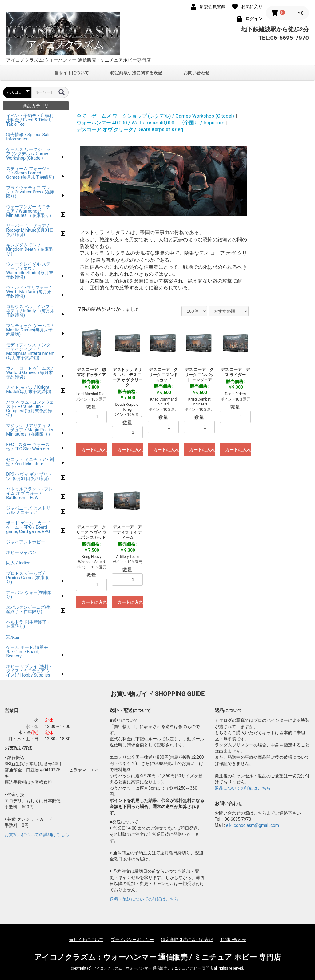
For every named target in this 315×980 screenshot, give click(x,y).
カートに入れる (94, 450)
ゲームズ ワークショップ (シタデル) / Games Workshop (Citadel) (163, 116)
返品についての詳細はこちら (243, 788)
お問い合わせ (197, 73)
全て (82, 116)
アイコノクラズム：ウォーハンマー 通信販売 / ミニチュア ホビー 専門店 (158, 957)
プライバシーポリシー (132, 940)
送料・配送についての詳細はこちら (144, 899)
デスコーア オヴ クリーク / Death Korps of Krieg (130, 130)
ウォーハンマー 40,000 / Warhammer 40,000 (126, 123)
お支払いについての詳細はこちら (37, 835)
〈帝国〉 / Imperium (202, 123)
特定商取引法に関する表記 (136, 73)
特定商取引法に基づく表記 (187, 940)
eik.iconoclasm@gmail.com (253, 825)
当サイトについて (72, 73)
